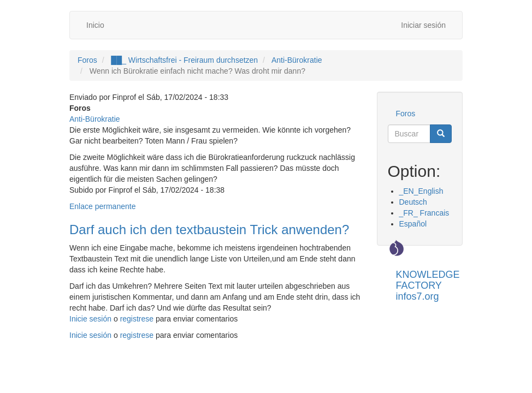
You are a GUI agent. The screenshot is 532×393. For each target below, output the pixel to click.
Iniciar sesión (423, 25)
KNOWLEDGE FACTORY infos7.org (428, 279)
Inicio (95, 25)
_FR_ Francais (424, 213)
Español (413, 224)
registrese (137, 319)
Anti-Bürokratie (297, 60)
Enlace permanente (102, 206)
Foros (87, 60)
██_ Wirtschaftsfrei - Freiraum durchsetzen (184, 60)
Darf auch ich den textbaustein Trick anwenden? (209, 230)
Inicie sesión (90, 319)
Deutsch (413, 202)
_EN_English (421, 191)
